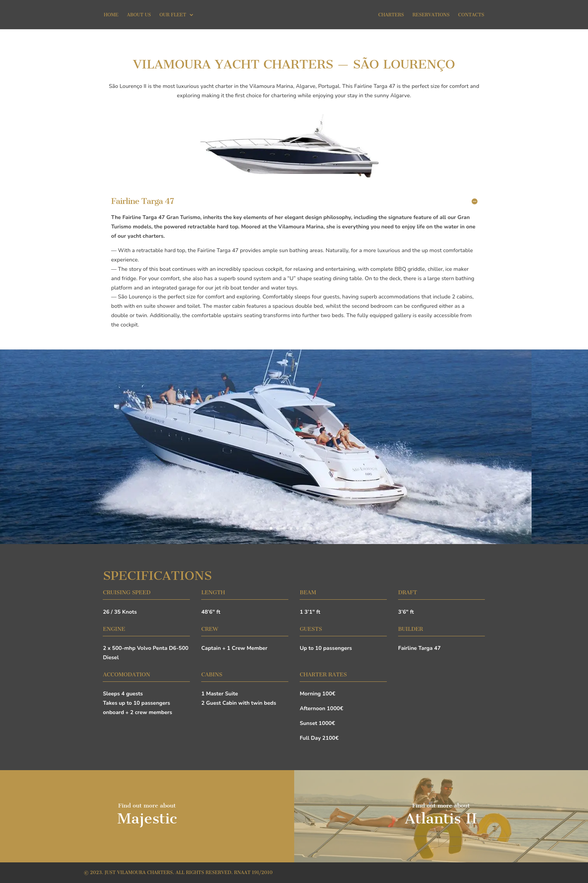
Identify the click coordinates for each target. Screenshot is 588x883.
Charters (391, 15)
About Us (139, 15)
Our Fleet (173, 15)
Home (111, 15)
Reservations (431, 15)
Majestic (147, 818)
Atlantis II (441, 818)
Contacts (471, 15)
